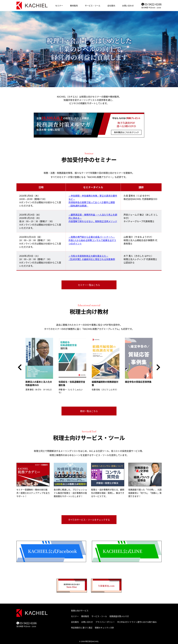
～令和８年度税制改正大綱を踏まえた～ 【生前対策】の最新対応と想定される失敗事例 (92, 257)
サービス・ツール (93, 6)
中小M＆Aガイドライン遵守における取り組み (137, 622)
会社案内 (111, 6)
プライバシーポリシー (105, 622)
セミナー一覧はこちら (89, 285)
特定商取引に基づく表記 (82, 628)
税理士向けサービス (80, 611)
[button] (20, 367)
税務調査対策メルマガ (119, 616)
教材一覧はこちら (89, 411)
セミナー (59, 6)
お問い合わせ (128, 6)
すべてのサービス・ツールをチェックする (89, 520)
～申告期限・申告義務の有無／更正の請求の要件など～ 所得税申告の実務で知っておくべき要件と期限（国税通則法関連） (93, 201)
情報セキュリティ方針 (104, 628)
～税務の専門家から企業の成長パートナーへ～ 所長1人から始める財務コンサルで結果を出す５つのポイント (92, 240)
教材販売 (74, 6)
